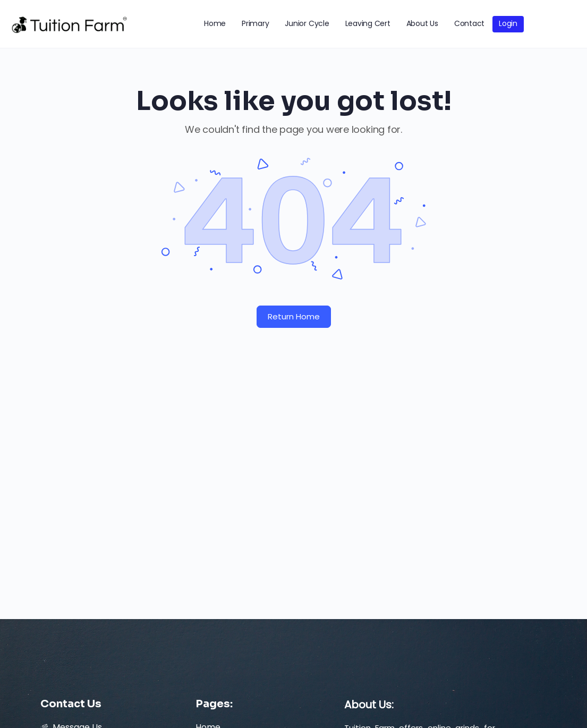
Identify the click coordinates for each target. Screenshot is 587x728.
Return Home (294, 316)
